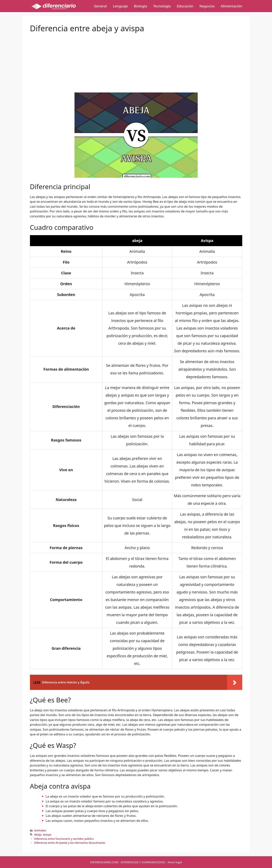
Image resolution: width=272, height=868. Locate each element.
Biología (140, 6)
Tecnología (162, 6)
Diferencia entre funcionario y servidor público (64, 839)
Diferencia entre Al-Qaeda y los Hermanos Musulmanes (70, 843)
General (100, 6)
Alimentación (231, 6)
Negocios (207, 6)
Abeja (38, 835)
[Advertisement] (136, 59)
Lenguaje (120, 6)
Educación (185, 6)
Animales (40, 830)
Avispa (47, 835)
